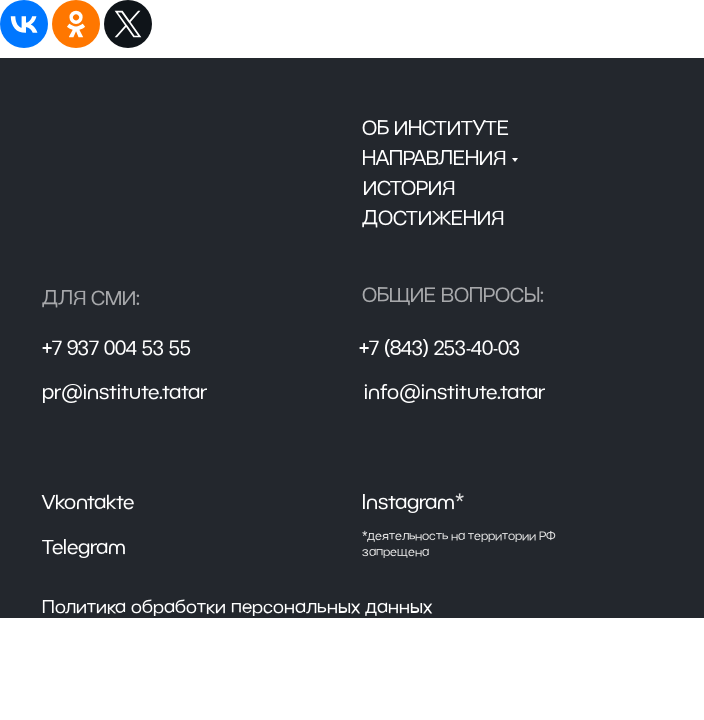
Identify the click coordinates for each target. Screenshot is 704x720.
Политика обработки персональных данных (237, 606)
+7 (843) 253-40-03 (439, 347)
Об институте (435, 127)
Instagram (413, 501)
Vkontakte (88, 501)
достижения (433, 217)
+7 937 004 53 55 (116, 347)
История (409, 187)
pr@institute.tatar (124, 391)
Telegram (84, 546)
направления (434, 157)
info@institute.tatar (454, 391)
